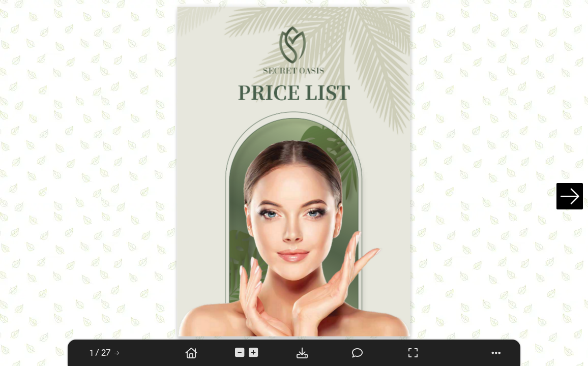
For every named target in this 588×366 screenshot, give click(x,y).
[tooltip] (100, 353)
